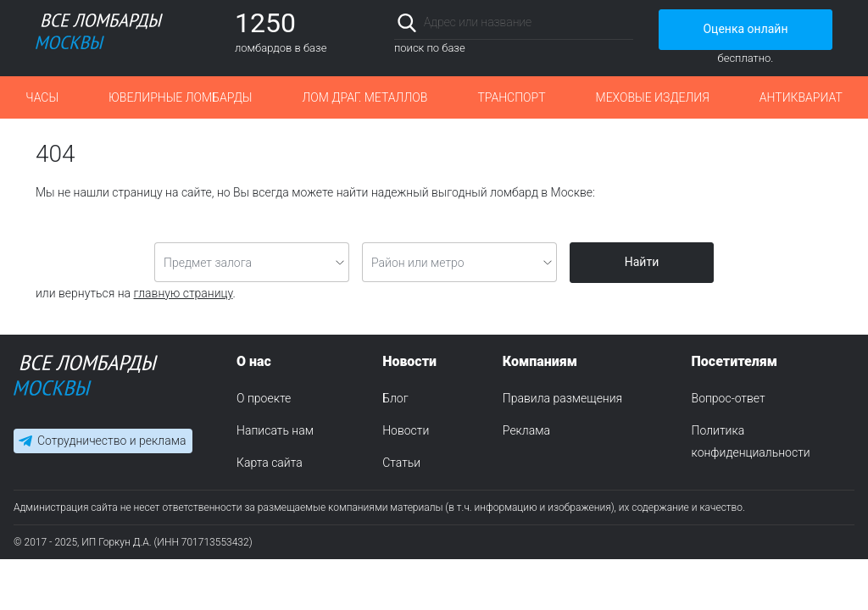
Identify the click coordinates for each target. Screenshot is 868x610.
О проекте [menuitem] (264, 398)
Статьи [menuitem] (401, 463)
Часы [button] (42, 97)
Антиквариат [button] (801, 97)
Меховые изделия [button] (653, 97)
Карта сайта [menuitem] (270, 463)
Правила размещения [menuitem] (562, 398)
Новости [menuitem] (406, 430)
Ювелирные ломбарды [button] (180, 97)
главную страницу (184, 293)
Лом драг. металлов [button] (364, 97)
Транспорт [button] (511, 97)
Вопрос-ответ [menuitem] (729, 398)
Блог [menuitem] (395, 398)
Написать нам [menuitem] (275, 430)
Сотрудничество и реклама (111, 441)
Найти (642, 262)
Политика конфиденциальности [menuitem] (751, 441)
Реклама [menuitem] (526, 430)
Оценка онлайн (745, 29)
